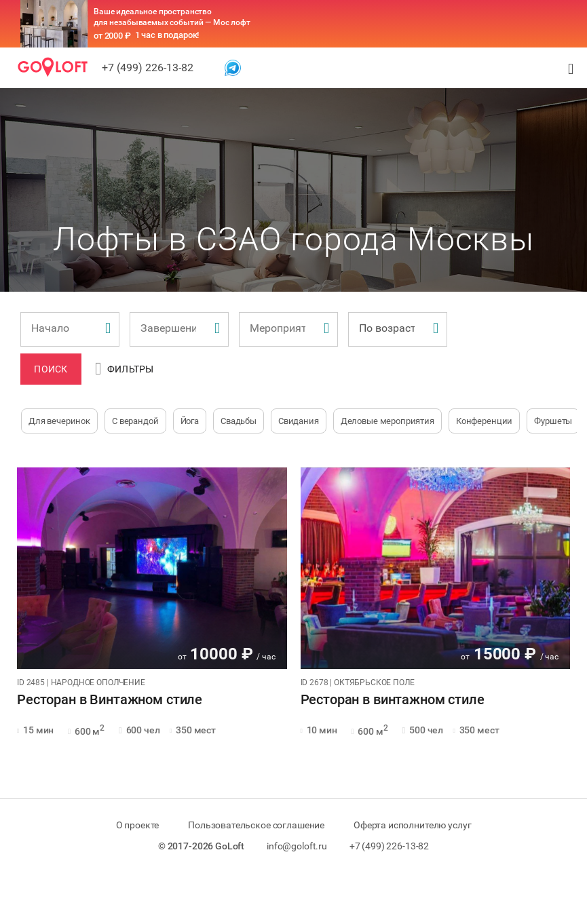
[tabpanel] (152, 568)
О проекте (138, 825)
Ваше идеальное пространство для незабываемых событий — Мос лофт (172, 17)
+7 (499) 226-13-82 (148, 68)
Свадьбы (239, 421)
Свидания (299, 421)
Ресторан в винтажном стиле (393, 700)
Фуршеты (553, 421)
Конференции (484, 421)
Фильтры (125, 369)
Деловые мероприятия (387, 421)
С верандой (135, 421)
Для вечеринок (59, 421)
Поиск (51, 369)
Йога (190, 421)
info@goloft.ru (297, 846)
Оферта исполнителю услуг (412, 825)
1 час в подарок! (167, 35)
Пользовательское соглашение (256, 825)
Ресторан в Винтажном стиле (110, 700)
